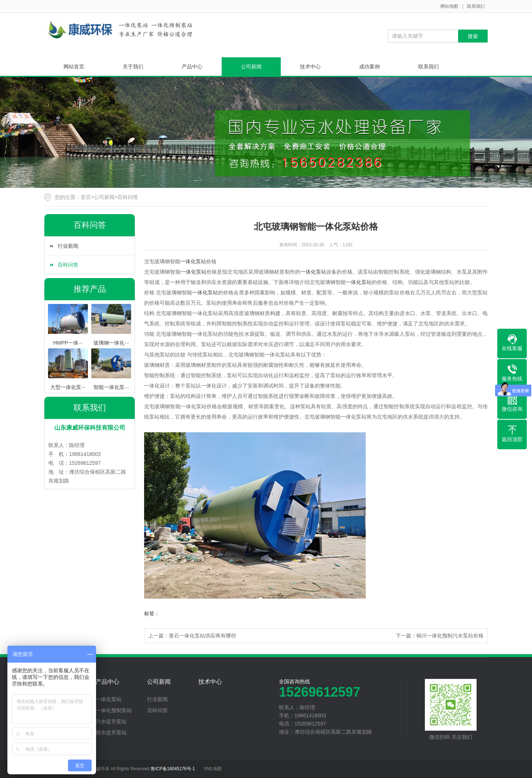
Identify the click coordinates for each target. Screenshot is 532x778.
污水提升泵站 (111, 721)
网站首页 (74, 67)
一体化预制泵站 (114, 710)
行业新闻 (68, 246)
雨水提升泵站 (111, 733)
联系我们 (476, 6)
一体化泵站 (193, 261)
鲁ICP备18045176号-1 (173, 769)
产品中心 (192, 67)
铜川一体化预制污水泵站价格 (450, 636)
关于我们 (133, 67)
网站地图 (449, 6)
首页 (86, 197)
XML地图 (213, 769)
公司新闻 (251, 67)
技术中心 (310, 67)
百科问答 (128, 197)
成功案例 (369, 67)
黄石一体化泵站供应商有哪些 (202, 636)
